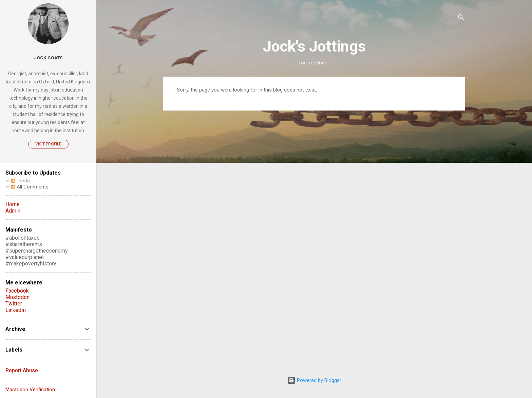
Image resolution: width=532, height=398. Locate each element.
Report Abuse (22, 370)
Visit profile (48, 144)
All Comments (30, 187)
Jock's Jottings (314, 46)
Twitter (14, 304)
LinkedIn (16, 310)
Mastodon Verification (30, 390)
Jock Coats (48, 58)
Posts (21, 181)
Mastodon (17, 297)
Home (13, 204)
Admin (13, 211)
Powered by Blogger (314, 380)
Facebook (17, 291)
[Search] (461, 18)
